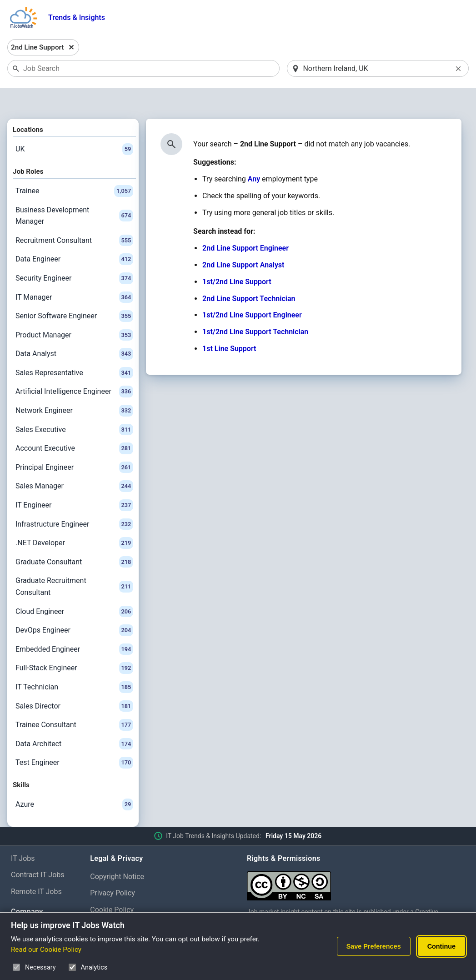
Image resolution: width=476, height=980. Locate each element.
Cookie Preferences (122, 903)
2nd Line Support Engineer (246, 225)
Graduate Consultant (74, 538)
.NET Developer (74, 520)
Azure (74, 781)
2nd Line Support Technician (249, 275)
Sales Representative (74, 349)
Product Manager (74, 312)
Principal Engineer (74, 444)
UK (74, 126)
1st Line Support (229, 325)
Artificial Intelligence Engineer (74, 368)
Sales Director (74, 683)
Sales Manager (74, 463)
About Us (26, 907)
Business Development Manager (74, 192)
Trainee (74, 167)
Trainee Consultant (74, 701)
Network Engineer (74, 387)
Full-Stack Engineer (74, 645)
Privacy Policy (113, 870)
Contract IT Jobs (38, 852)
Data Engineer (74, 236)
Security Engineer (74, 255)
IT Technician (74, 663)
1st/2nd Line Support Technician (255, 309)
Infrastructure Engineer (74, 501)
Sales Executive (74, 406)
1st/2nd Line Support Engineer (252, 292)
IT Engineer (74, 482)
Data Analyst (74, 331)
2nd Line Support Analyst (243, 241)
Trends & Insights (77, 18)
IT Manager (74, 274)
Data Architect (74, 720)
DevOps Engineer (74, 607)
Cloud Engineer (74, 588)
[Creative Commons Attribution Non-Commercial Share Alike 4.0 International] (356, 859)
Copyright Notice (117, 853)
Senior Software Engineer (74, 292)
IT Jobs (23, 835)
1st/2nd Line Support (237, 258)
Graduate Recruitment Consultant (74, 563)
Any (254, 156)
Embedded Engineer (74, 626)
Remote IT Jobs (36, 868)
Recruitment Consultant (74, 217)
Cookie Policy (112, 887)
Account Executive (74, 425)
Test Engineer (74, 739)
